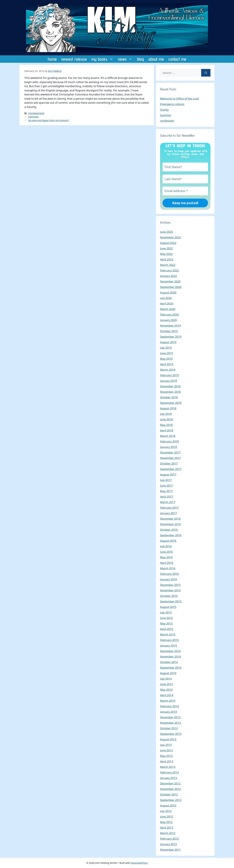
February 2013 (169, 772)
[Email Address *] (185, 191)
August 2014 (168, 673)
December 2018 (170, 386)
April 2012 (167, 828)
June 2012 (166, 816)
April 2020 (167, 303)
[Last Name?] (185, 179)
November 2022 (170, 237)
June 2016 (166, 552)
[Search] (206, 73)
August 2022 (168, 243)
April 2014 (167, 695)
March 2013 (168, 767)
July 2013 (166, 745)
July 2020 (166, 298)
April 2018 (167, 430)
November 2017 (170, 458)
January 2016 (169, 579)
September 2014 (171, 668)
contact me (177, 59)
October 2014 (169, 662)
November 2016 (170, 524)
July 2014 (166, 679)
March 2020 (168, 309)
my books (104, 59)
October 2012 (169, 794)
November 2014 (170, 657)
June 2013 (166, 750)
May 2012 (166, 822)
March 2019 (168, 370)
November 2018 (170, 392)
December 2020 (170, 281)
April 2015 (167, 629)
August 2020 (168, 292)
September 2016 (171, 535)
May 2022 (166, 254)
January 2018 (169, 447)
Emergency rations (172, 104)
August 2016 (168, 541)
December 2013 (170, 717)
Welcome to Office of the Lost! (179, 99)
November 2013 (170, 723)
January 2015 (169, 645)
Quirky (164, 110)
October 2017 (169, 463)
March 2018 (168, 436)
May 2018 (166, 425)
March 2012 (168, 833)
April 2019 (167, 364)
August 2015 (168, 607)
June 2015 (166, 618)
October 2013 (169, 728)
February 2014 (169, 706)
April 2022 (167, 259)
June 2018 (166, 419)
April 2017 (167, 497)
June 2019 (166, 353)
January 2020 (169, 320)
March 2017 (168, 502)
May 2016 (166, 557)
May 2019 (166, 359)
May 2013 (166, 756)
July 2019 (166, 348)
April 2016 (167, 563)
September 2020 (171, 287)
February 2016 (169, 574)
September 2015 (171, 601)
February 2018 (169, 441)
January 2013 (169, 778)
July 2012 (166, 811)
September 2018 (171, 403)
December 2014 (170, 651)
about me (156, 59)
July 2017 (166, 480)
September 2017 (171, 469)
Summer (166, 115)
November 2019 (170, 326)
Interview (33, 117)
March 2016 (168, 568)
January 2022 (169, 276)
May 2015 (166, 623)
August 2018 (168, 408)
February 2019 (169, 375)
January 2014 (169, 712)
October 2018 (169, 397)
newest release (74, 59)
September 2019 (171, 337)
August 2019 (168, 342)
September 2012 (171, 800)
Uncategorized (36, 113)
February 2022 (169, 270)
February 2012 (169, 839)
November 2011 (170, 850)
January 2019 (169, 381)
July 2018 (166, 414)
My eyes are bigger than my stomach (48, 120)
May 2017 (166, 491)
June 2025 (166, 232)
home (52, 59)
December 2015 (170, 585)
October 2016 (169, 530)
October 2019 (169, 331)
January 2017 (169, 513)
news (126, 59)
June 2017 (166, 486)
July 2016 (166, 546)
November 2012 (170, 789)
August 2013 (168, 739)
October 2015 (169, 596)
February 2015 (169, 640)
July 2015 (166, 612)
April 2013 (167, 761)
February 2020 (169, 315)
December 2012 (170, 783)
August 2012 (168, 805)
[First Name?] (185, 167)
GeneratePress (139, 863)
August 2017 (168, 474)
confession (167, 121)
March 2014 (168, 701)
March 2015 (168, 634)
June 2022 (166, 248)
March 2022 (168, 265)
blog (140, 59)
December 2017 (170, 452)
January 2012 (169, 844)
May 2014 (166, 690)
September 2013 (171, 734)
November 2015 (170, 590)
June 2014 (166, 684)
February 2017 (169, 508)
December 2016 (170, 519)
